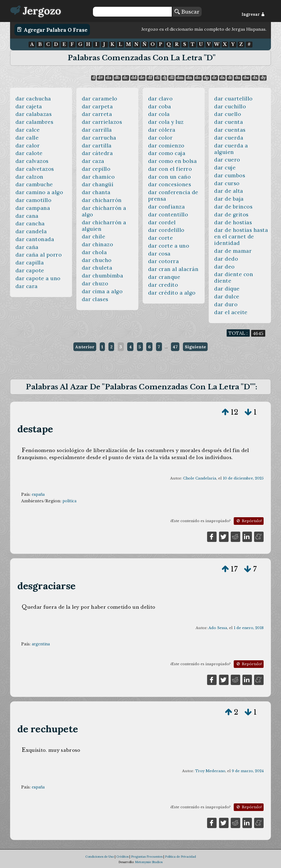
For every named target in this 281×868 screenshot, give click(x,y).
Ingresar (253, 14)
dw (246, 78)
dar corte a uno (169, 246)
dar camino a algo (39, 192)
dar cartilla (97, 146)
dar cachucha (33, 99)
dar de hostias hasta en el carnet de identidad (241, 236)
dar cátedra (97, 153)
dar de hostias (233, 222)
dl (171, 78)
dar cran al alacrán (173, 269)
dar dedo (226, 259)
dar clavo (160, 99)
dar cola (159, 114)
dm (180, 78)
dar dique (227, 289)
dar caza (93, 161)
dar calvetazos (35, 169)
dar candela (31, 231)
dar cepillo (96, 169)
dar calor (28, 146)
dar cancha (30, 223)
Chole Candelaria (200, 478)
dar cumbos (230, 175)
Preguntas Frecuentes (147, 857)
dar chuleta (97, 268)
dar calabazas (34, 114)
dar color (160, 138)
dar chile (94, 236)
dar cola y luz (166, 122)
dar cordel (162, 222)
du (238, 78)
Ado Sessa (218, 628)
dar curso (227, 183)
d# (100, 78)
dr (214, 78)
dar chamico (98, 177)
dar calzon (29, 177)
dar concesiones (170, 184)
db (117, 78)
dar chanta (96, 192)
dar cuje (225, 168)
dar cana (27, 216)
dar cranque (164, 277)
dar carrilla (97, 130)
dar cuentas (230, 130)
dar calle (27, 138)
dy (263, 78)
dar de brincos (233, 207)
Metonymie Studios (149, 862)
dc (125, 78)
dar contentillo (168, 214)
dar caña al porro (39, 255)
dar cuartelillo (233, 99)
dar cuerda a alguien (231, 149)
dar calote (29, 153)
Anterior (85, 347)
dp (206, 78)
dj (164, 78)
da (109, 78)
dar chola (94, 252)
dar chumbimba (103, 276)
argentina (41, 644)
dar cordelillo (166, 230)
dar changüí (98, 184)
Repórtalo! (249, 521)
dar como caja (167, 153)
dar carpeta (97, 106)
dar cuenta (229, 122)
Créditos (122, 857)
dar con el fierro (170, 169)
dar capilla (30, 263)
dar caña (27, 247)
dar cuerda (229, 138)
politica (69, 501)
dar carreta (97, 114)
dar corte (161, 238)
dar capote (30, 270)
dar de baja (229, 199)
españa (38, 494)
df (150, 78)
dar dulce (227, 296)
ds (222, 78)
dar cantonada (35, 239)
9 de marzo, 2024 (248, 771)
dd (134, 78)
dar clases (95, 299)
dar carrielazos (102, 122)
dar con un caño (170, 177)
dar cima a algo (102, 291)
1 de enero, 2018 (249, 628)
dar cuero (227, 160)
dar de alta (229, 191)
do (198, 78)
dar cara (27, 286)
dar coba (160, 106)
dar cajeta (29, 106)
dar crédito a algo (172, 293)
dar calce (28, 130)
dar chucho (97, 260)
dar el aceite (231, 312)
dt (230, 78)
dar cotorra (164, 261)
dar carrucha (99, 138)
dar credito (163, 285)
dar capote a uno (38, 278)
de (142, 78)
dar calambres (35, 122)
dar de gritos (231, 214)
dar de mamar (233, 251)
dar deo (224, 267)
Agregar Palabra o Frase (52, 30)
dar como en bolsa (173, 161)
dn (189, 78)
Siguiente (195, 347)
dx (255, 78)
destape (35, 429)
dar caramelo (100, 99)
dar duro (226, 304)
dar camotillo (34, 200)
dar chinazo (98, 244)
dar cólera (162, 130)
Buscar (187, 12)
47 (175, 347)
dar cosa (159, 254)
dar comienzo (166, 146)
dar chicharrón (102, 200)
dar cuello (228, 114)
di (157, 78)
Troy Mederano (210, 771)
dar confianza (167, 207)
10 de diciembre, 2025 (243, 478)
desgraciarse (47, 586)
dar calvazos (32, 161)
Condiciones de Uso (100, 857)
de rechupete (48, 729)
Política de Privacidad (180, 857)
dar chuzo (95, 283)
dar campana (33, 208)
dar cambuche (34, 184)
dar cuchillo (230, 106)
